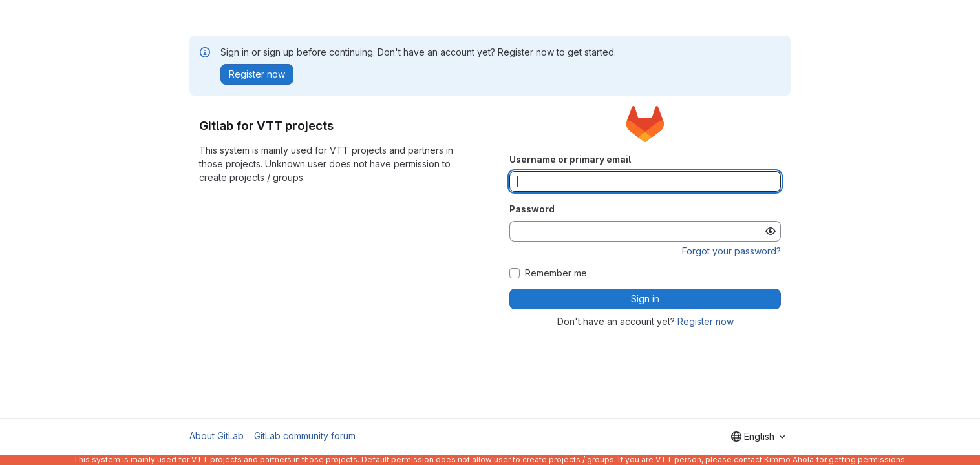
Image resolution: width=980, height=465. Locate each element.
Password (532, 209)
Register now (706, 321)
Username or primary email (570, 159)
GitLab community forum (305, 436)
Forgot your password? (731, 251)
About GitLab (217, 436)
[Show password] (771, 231)
